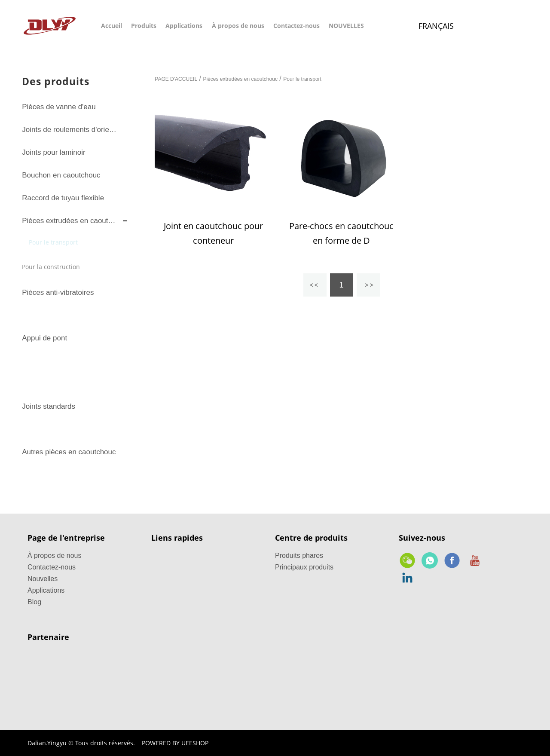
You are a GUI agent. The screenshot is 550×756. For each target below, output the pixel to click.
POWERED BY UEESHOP (175, 743)
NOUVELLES (346, 26)
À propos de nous (238, 26)
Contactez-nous (296, 26)
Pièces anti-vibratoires (58, 292)
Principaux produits (304, 567)
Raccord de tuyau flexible (63, 198)
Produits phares (299, 556)
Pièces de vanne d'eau (59, 107)
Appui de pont (44, 338)
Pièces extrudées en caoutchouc (70, 221)
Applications (184, 26)
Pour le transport (53, 242)
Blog (34, 602)
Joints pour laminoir (53, 152)
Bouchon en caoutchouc (61, 175)
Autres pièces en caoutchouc (69, 452)
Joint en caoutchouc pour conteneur (213, 233)
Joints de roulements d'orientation (70, 130)
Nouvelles (43, 579)
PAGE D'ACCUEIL (176, 79)
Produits (144, 26)
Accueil (112, 26)
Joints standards (49, 406)
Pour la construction (51, 267)
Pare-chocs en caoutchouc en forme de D (341, 233)
